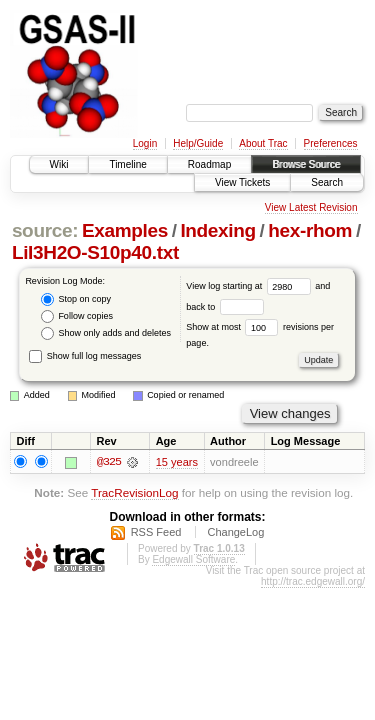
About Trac (263, 143)
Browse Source (306, 164)
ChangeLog (235, 533)
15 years (177, 462)
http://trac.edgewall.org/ (313, 582)
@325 (109, 462)
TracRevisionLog (134, 492)
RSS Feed (156, 533)
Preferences (331, 143)
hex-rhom (310, 230)
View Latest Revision (311, 207)
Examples (125, 230)
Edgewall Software (193, 560)
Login (145, 143)
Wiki (59, 164)
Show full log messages (85, 356)
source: (45, 230)
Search (327, 182)
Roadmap (209, 164)
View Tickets (242, 182)
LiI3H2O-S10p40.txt (95, 252)
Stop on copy (76, 299)
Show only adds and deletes (106, 333)
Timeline (127, 164)
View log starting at (250, 286)
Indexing (217, 230)
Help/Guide (198, 143)
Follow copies (77, 316)
